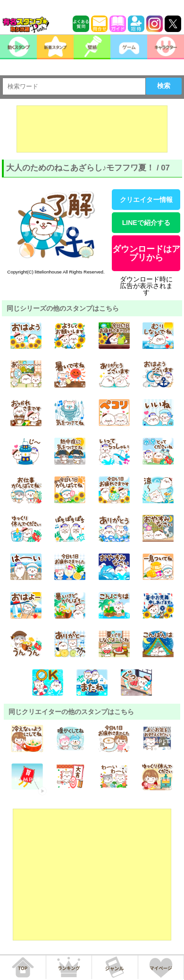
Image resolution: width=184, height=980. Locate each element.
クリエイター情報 (146, 200)
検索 (164, 86)
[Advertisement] (92, 129)
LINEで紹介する (146, 223)
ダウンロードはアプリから (146, 253)
